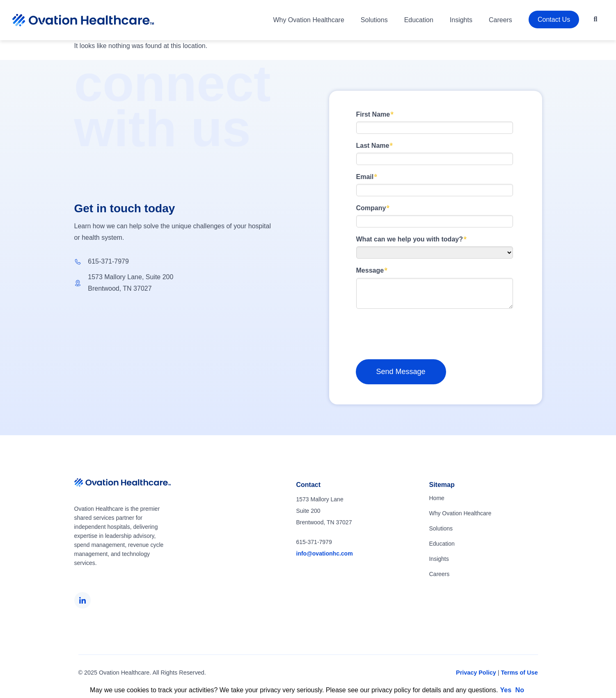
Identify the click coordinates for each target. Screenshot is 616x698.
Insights (461, 20)
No (520, 690)
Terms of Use (519, 673)
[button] (595, 19)
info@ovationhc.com (325, 553)
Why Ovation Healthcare (308, 20)
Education (419, 20)
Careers (500, 20)
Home (436, 498)
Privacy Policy (476, 673)
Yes (506, 690)
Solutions (374, 20)
